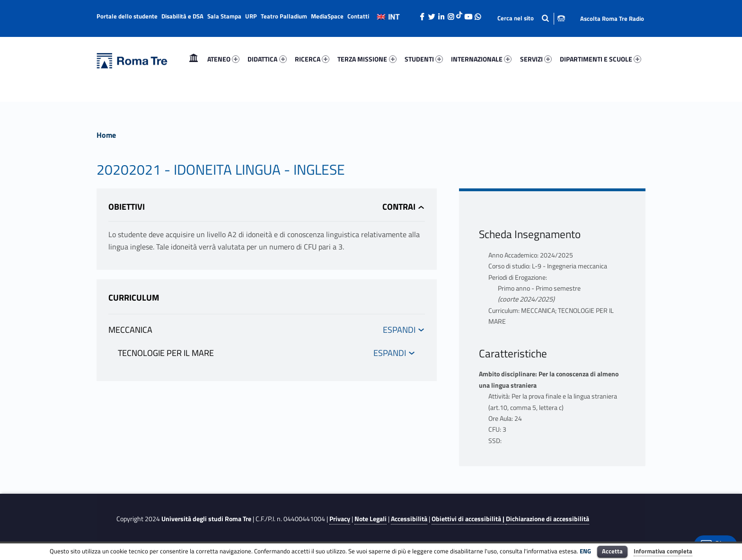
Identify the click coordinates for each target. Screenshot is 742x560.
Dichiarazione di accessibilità (548, 519)
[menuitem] (194, 59)
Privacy (340, 519)
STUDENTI (424, 59)
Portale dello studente (127, 16)
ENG (585, 551)
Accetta (612, 551)
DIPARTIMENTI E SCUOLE (601, 59)
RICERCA (312, 59)
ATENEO (223, 59)
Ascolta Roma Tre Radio (612, 18)
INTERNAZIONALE (481, 59)
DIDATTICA (267, 59)
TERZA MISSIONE (367, 59)
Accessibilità (409, 519)
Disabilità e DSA (182, 16)
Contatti (358, 16)
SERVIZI (536, 59)
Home (194, 59)
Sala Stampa (224, 16)
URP (251, 16)
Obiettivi (127, 207)
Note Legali (371, 519)
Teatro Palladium (284, 16)
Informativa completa (663, 551)
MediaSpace (327, 16)
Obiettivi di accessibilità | (469, 519)
